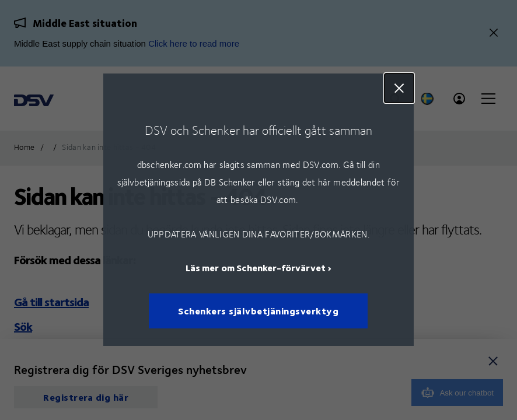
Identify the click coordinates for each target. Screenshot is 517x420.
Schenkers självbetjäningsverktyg (259, 311)
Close (399, 88)
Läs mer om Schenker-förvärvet (255, 268)
